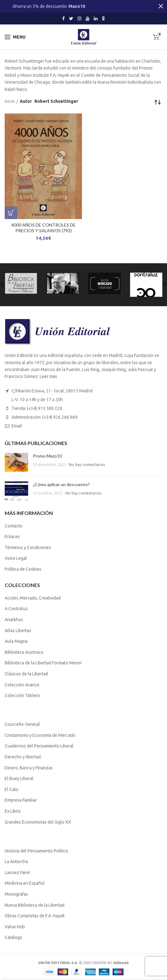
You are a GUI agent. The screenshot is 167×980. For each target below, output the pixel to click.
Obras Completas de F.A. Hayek (35, 916)
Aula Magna (16, 641)
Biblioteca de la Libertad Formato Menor (43, 663)
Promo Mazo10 (47, 456)
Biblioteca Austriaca (24, 652)
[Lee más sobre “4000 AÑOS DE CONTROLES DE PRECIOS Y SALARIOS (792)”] (11, 213)
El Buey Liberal (19, 778)
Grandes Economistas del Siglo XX (38, 822)
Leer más (48, 376)
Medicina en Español (25, 883)
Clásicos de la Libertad (26, 674)
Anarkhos (14, 620)
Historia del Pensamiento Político (36, 851)
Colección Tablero (22, 695)
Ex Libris (13, 811)
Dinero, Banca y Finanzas (29, 768)
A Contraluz (16, 609)
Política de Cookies (23, 569)
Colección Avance (22, 685)
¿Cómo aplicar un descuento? (61, 484)
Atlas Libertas (18, 631)
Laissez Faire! (18, 873)
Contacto (14, 526)
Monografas (16, 894)
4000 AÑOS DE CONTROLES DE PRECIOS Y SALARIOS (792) (43, 228)
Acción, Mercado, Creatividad (33, 598)
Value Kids (15, 927)
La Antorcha (16, 862)
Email (17, 426)
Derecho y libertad (23, 757)
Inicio (10, 101)
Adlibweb (121, 963)
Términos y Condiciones (28, 548)
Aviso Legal (16, 558)
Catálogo (13, 937)
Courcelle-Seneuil (22, 724)
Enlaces (12, 537)
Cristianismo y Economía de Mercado (40, 735)
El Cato (12, 789)
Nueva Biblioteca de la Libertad (35, 905)
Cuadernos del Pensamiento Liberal (39, 746)
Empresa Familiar (21, 800)
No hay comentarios (87, 465)
